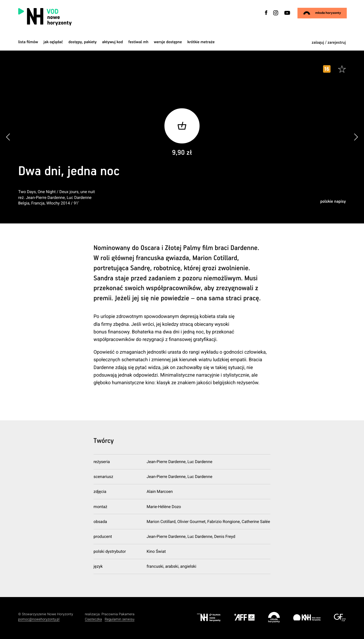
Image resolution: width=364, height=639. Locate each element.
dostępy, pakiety (83, 42)
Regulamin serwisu (120, 619)
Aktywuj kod (112, 42)
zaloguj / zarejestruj (329, 43)
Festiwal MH (138, 42)
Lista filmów (28, 42)
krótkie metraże (201, 42)
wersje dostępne (168, 42)
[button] (356, 137)
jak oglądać (53, 42)
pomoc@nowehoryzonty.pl (39, 619)
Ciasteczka (94, 619)
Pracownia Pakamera (118, 614)
